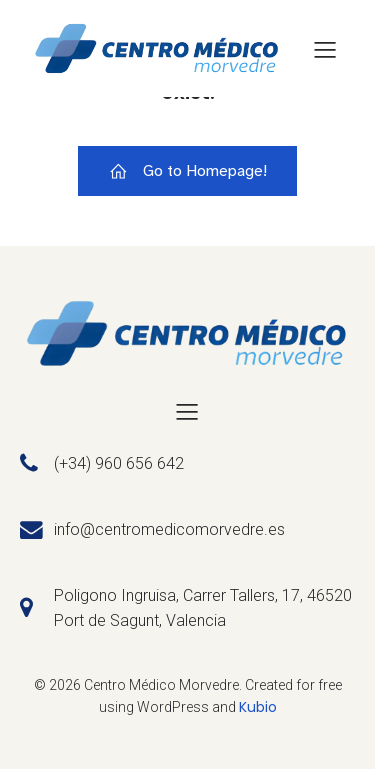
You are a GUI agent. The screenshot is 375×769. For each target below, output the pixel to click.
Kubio (258, 707)
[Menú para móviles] (325, 49)
